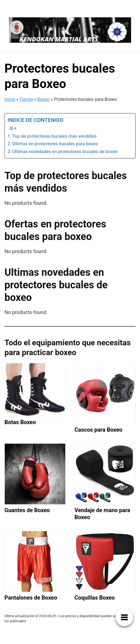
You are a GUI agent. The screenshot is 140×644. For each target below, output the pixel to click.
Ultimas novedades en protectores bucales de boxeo (65, 152)
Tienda (26, 99)
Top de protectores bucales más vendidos (54, 136)
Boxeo (44, 99)
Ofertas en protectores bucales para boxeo (55, 144)
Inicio (10, 99)
